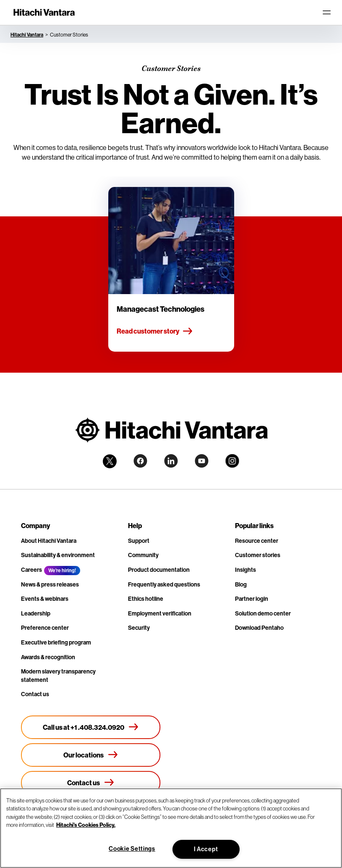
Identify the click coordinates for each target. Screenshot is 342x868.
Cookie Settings (132, 849)
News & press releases (50, 584)
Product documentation (159, 570)
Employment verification (160, 613)
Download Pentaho (259, 628)
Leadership (36, 613)
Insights (245, 570)
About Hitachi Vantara (49, 541)
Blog (241, 584)
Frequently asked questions (164, 584)
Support (139, 541)
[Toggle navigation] (326, 13)
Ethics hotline (146, 599)
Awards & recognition (48, 657)
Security (139, 628)
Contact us (35, 694)
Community (143, 555)
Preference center (45, 628)
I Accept (206, 849)
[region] (171, 828)
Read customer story (155, 331)
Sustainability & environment (58, 555)
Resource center (257, 541)
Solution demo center (263, 613)
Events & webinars (45, 599)
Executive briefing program (56, 642)
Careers (31, 570)
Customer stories (258, 555)
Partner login (252, 599)
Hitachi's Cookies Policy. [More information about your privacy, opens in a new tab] (86, 825)
